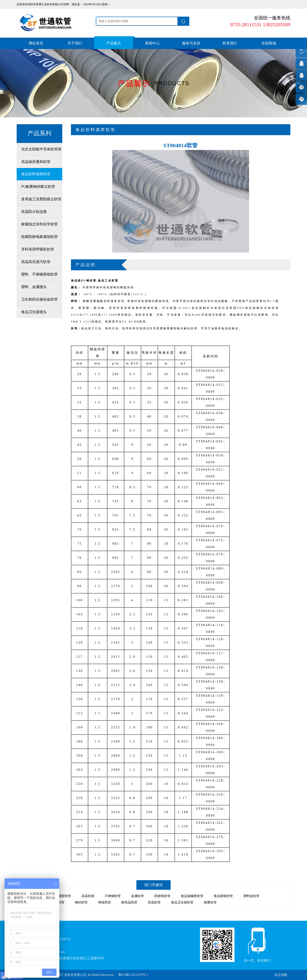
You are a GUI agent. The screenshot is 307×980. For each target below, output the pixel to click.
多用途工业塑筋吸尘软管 (41, 199)
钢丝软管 (81, 902)
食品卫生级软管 (182, 902)
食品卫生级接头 (34, 312)
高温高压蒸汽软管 (36, 262)
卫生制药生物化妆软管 (39, 299)
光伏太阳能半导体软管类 (41, 149)
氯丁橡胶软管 (61, 896)
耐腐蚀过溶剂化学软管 (39, 224)
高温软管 (154, 902)
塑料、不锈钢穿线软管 (39, 274)
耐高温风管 (129, 902)
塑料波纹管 (251, 896)
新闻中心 (152, 43)
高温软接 (88, 896)
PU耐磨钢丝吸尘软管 (38, 187)
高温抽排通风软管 (36, 162)
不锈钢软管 (113, 896)
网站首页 (36, 43)
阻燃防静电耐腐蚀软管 (39, 237)
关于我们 (75, 43)
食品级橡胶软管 (192, 896)
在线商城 (269, 43)
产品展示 (114, 43)
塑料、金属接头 (34, 287)
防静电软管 (162, 896)
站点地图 (281, 975)
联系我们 (230, 43)
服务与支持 (191, 43)
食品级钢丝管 (223, 896)
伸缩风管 (104, 902)
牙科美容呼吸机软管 (38, 249)
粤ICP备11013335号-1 (133, 975)
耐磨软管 (210, 902)
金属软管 (138, 896)
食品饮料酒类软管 (36, 174)
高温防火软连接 (34, 212)
